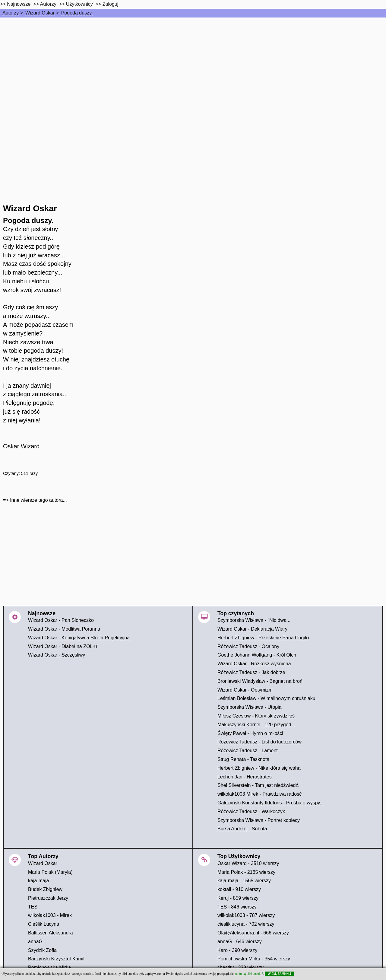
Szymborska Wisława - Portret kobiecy (259, 820)
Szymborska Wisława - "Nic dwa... (254, 620)
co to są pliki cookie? (249, 974)
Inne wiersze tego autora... (38, 500)
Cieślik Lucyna (44, 924)
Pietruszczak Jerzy (48, 898)
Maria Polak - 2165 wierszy (246, 872)
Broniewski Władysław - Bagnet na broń (260, 681)
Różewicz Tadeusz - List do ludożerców (259, 742)
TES (33, 907)
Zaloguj (110, 4)
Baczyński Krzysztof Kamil (56, 959)
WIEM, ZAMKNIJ (279, 974)
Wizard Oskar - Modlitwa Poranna (64, 629)
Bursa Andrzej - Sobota (242, 829)
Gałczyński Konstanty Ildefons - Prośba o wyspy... (271, 803)
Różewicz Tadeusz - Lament (248, 751)
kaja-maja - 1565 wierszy (244, 881)
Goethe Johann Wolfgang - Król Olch (257, 655)
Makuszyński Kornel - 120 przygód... (256, 725)
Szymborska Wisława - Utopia (250, 707)
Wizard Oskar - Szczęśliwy (57, 655)
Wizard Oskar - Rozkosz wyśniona (254, 664)
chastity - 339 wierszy (240, 967)
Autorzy (11, 13)
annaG (35, 942)
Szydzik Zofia (42, 950)
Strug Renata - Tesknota (243, 759)
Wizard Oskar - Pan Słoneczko (61, 620)
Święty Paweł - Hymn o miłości (250, 733)
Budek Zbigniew (45, 889)
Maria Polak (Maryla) (50, 872)
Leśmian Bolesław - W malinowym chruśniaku (266, 698)
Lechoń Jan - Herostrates (245, 777)
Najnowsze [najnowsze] (19, 4)
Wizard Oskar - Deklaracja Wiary (252, 629)
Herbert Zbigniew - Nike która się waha (259, 768)
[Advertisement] (193, 63)
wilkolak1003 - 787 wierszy (246, 915)
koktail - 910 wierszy (239, 889)
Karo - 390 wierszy (237, 950)
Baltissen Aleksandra (51, 933)
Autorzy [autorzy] (48, 4)
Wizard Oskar (40, 13)
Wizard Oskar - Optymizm (245, 690)
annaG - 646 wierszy (240, 942)
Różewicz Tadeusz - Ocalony (248, 646)
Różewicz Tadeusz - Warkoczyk (251, 811)
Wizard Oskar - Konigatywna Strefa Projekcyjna (79, 638)
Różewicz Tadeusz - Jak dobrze (251, 672)
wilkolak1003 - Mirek (50, 915)
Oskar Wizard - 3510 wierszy (248, 863)
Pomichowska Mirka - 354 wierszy (254, 959)
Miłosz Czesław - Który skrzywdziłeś (256, 716)
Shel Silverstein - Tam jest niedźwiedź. (258, 785)
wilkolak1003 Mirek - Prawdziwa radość (259, 794)
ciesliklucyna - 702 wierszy (246, 924)
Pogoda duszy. (77, 13)
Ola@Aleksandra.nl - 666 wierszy (253, 933)
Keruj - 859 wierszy (238, 898)
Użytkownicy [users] (79, 4)
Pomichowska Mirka (49, 967)
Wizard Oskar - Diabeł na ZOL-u (63, 646)
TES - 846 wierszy (237, 907)
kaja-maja (38, 881)
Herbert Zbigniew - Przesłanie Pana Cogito (263, 638)
